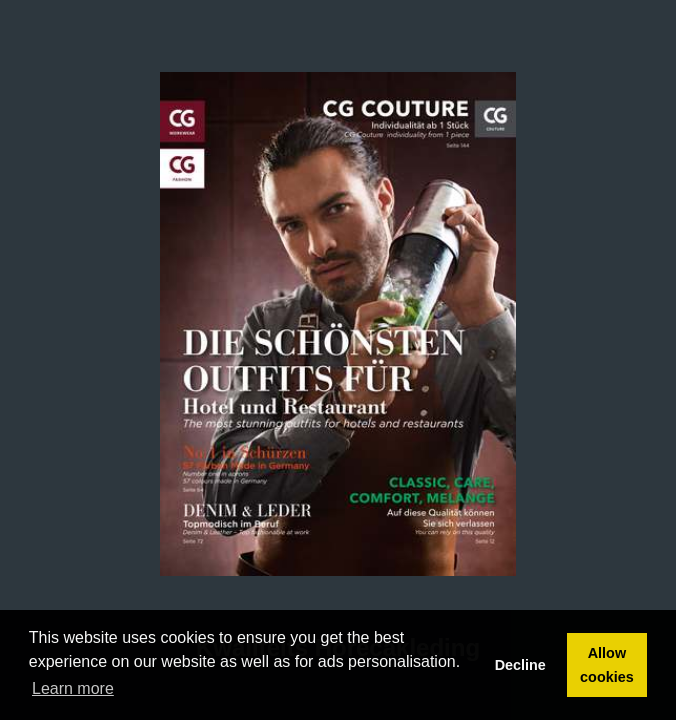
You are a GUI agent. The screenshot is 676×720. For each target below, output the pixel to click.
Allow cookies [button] (607, 665)
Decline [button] (520, 665)
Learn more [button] (73, 688)
